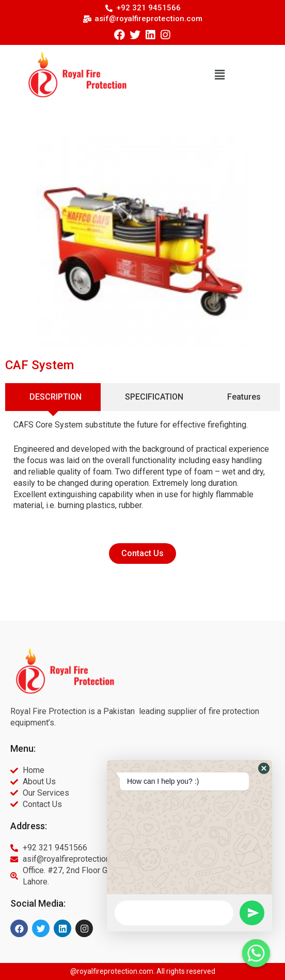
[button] (219, 75)
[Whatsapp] (256, 953)
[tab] (53, 397)
